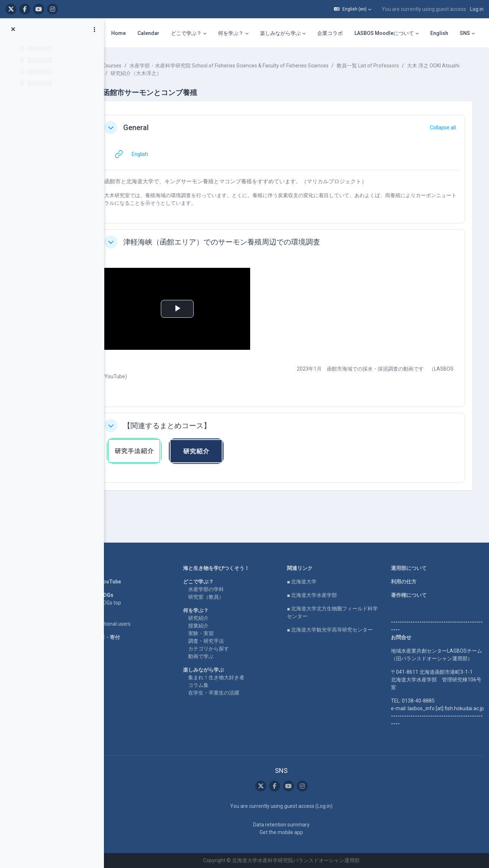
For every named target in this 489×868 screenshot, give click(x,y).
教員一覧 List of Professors (390, 66)
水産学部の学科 (220, 574)
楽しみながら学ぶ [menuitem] (280, 33)
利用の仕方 (408, 566)
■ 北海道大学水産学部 (321, 580)
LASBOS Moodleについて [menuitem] (384, 33)
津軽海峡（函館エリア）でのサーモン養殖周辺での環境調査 (244, 242)
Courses (134, 66)
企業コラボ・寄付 (118, 622)
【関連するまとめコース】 (189, 426)
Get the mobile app (291, 832)
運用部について (413, 553)
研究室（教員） (220, 582)
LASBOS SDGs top (119, 587)
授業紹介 (212, 610)
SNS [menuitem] (465, 33)
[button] (353, 9)
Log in (477, 9)
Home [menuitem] (119, 33)
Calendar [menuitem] (148, 33)
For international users (123, 609)
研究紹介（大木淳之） (218, 73)
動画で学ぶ (215, 641)
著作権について (413, 580)
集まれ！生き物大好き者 (230, 662)
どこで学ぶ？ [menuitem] (186, 33)
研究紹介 (212, 603)
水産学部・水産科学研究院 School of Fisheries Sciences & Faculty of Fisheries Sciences (251, 66)
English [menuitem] (439, 33)
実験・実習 (215, 618)
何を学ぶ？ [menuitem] (231, 33)
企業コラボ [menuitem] (330, 33)
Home (105, 553)
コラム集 (212, 670)
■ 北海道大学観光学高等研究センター (339, 614)
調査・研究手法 (220, 626)
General (158, 128)
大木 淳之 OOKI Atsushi (159, 73)
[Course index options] (94, 30)
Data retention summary (291, 825)
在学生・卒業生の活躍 (228, 677)
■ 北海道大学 (311, 566)
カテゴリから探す (222, 633)
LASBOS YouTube (119, 566)
